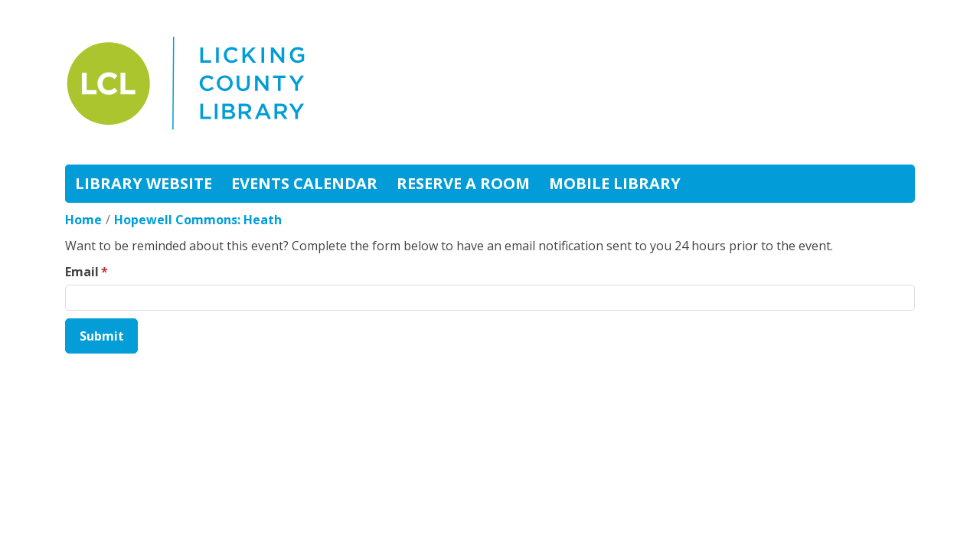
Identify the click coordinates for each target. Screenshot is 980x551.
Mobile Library (615, 183)
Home (83, 220)
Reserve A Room (463, 183)
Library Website (144, 183)
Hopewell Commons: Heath (198, 220)
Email (82, 272)
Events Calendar (304, 183)
